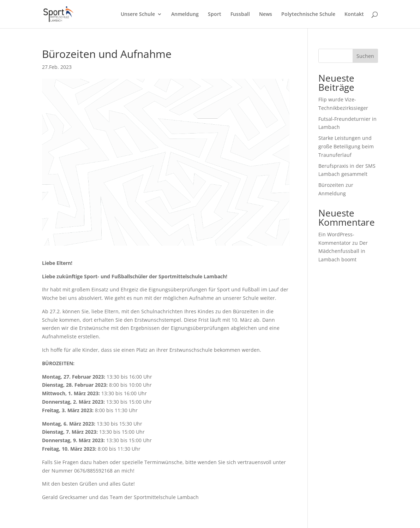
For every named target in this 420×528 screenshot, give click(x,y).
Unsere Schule (138, 14)
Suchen (365, 56)
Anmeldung (185, 14)
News (266, 14)
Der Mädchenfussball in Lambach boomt (343, 251)
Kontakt (354, 14)
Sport (215, 14)
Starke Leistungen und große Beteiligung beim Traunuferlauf (346, 146)
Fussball (240, 14)
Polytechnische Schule (308, 14)
